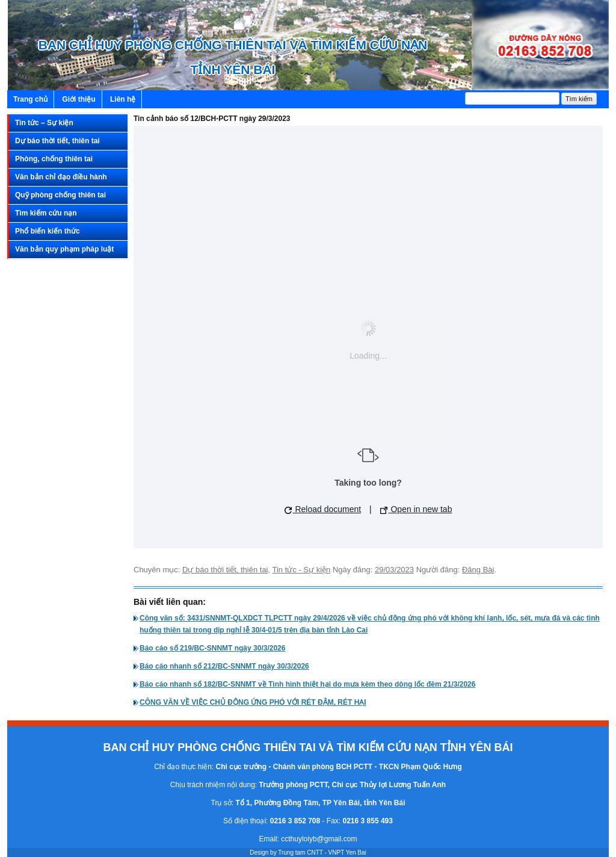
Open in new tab (416, 509)
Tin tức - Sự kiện (302, 570)
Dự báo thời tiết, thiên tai (57, 141)
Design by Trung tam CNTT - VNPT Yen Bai (308, 852)
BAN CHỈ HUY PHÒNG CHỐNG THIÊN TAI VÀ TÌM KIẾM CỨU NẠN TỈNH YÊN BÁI (233, 57)
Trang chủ (30, 99)
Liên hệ (123, 99)
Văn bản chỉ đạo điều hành (61, 177)
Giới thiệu (79, 99)
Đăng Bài (478, 570)
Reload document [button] (323, 509)
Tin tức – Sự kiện (44, 123)
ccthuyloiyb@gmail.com (319, 839)
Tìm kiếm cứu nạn (46, 213)
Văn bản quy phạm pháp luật (64, 249)
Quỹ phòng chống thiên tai (60, 195)
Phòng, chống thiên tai (54, 159)
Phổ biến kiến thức (48, 231)
